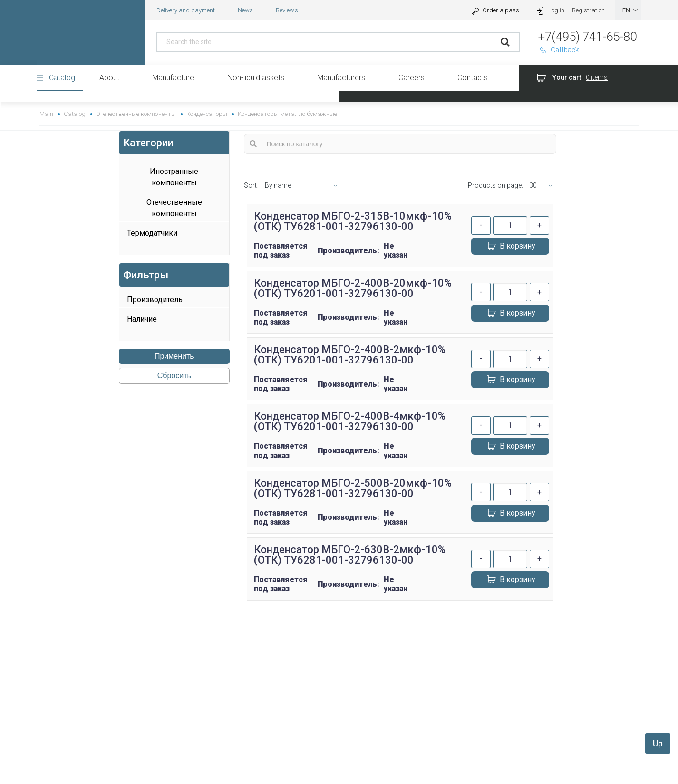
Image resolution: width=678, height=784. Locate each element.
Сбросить (174, 376)
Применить (174, 356)
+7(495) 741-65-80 (587, 37)
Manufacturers (341, 78)
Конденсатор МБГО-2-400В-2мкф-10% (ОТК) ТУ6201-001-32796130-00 (350, 355)
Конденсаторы (207, 114)
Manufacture (173, 78)
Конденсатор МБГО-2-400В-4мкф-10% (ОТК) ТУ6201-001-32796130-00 (350, 421)
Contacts (473, 78)
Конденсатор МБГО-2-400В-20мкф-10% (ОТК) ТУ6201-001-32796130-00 (353, 288)
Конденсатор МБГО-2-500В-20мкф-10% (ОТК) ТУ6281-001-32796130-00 (353, 488)
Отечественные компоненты (136, 114)
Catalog (62, 78)
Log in (549, 10)
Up (658, 743)
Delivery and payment (186, 10)
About (109, 78)
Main (46, 114)
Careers (412, 78)
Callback (559, 50)
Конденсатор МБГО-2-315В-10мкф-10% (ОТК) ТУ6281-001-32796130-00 (353, 221)
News (245, 10)
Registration (588, 10)
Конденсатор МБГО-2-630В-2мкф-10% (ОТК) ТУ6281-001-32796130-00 (350, 555)
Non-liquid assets (256, 78)
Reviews (287, 10)
